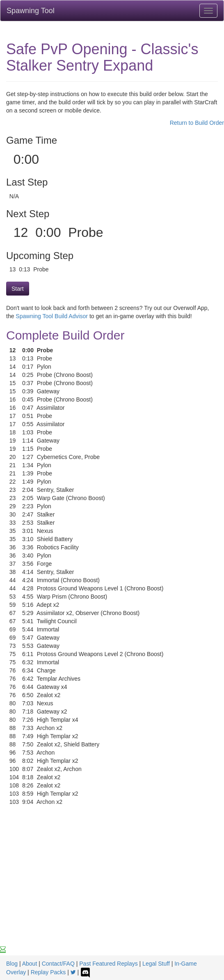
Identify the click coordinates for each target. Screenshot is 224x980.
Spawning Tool (31, 11)
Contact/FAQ (58, 964)
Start (18, 289)
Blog (12, 964)
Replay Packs (48, 972)
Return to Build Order (197, 123)
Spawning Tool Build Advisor (52, 316)
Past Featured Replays (108, 964)
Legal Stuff (156, 964)
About (30, 964)
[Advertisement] (112, 884)
